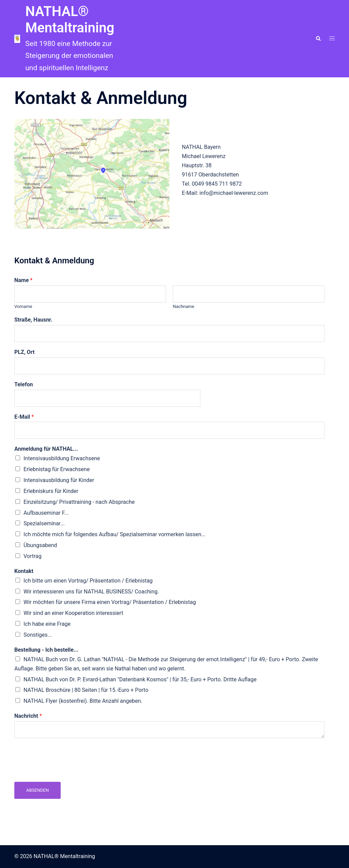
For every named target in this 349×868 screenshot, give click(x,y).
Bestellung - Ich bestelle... (46, 650)
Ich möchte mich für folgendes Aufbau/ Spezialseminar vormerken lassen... (115, 534)
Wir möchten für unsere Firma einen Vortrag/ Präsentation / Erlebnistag (110, 602)
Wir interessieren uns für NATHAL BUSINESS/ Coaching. (91, 592)
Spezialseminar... (44, 523)
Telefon (24, 384)
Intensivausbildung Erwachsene (62, 458)
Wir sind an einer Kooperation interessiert (73, 613)
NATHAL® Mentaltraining (70, 20)
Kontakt (24, 571)
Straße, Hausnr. (33, 320)
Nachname (184, 306)
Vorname (23, 306)
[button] (318, 39)
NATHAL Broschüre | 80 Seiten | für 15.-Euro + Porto (86, 690)
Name (23, 280)
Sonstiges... (38, 635)
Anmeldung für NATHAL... (46, 449)
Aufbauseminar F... (46, 513)
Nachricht (28, 716)
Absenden (37, 790)
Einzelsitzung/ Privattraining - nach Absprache (79, 502)
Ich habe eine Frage (47, 624)
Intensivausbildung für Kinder (59, 480)
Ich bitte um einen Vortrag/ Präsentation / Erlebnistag (88, 581)
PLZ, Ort (24, 352)
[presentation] (66, 771)
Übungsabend (40, 545)
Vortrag (33, 556)
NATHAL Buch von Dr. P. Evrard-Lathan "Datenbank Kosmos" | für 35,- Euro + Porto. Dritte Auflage (140, 679)
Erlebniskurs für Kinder (51, 491)
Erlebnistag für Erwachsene (57, 469)
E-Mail (24, 417)
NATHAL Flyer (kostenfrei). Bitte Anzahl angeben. (83, 701)
